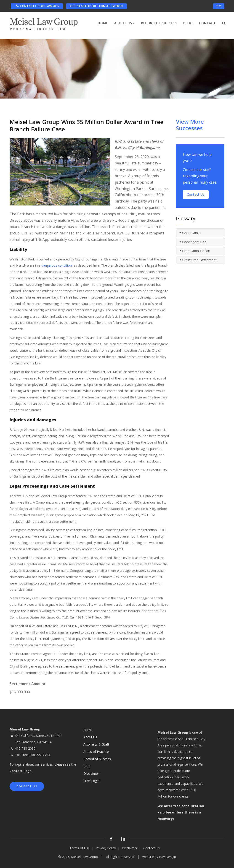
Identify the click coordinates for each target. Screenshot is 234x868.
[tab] (200, 233)
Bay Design (168, 857)
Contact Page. (21, 771)
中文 (219, 6)
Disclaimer (91, 773)
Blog (188, 23)
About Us (124, 23)
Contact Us (27, 786)
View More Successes (190, 125)
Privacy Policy (106, 848)
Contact (207, 23)
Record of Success (159, 23)
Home (103, 23)
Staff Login (91, 781)
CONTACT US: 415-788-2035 (37, 6)
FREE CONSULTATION (96, 6)
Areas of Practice (96, 752)
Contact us (196, 194)
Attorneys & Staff (96, 744)
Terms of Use (80, 848)
